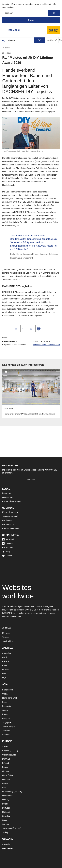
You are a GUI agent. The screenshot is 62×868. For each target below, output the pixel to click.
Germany (6, 771)
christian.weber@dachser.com (46, 345)
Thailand (6, 731)
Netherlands (8, 796)
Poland (5, 804)
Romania (6, 812)
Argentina (7, 653)
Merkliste (52, 40)
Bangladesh (8, 690)
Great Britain (8, 775)
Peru (4, 674)
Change (31, 20)
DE (20, 792)
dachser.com (16, 617)
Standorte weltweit (10, 516)
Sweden (6, 824)
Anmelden (31, 480)
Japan (5, 710)
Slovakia (6, 816)
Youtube (8, 548)
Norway (6, 800)
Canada (6, 661)
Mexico (5, 670)
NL (16, 751)
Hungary (6, 779)
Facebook (8, 539)
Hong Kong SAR (10, 698)
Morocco (6, 633)
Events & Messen (10, 512)
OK (54, 13)
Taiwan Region (9, 727)
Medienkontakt (9, 524)
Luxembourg (8, 792)
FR (12, 751)
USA (4, 678)
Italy (4, 787)
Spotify (7, 556)
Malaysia (6, 718)
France (5, 767)
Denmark (6, 759)
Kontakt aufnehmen (11, 529)
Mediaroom (15, 30)
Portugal (6, 808)
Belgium (6, 751)
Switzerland (7, 828)
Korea (5, 714)
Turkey (5, 832)
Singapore (7, 722)
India (4, 702)
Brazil (5, 657)
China (5, 694)
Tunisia (5, 637)
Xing (6, 552)
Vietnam (6, 735)
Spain (5, 820)
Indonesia (7, 706)
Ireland (5, 783)
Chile (5, 666)
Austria (5, 747)
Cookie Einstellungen (12, 501)
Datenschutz (8, 497)
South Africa (8, 641)
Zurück (6, 48)
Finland (6, 763)
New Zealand (8, 848)
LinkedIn (8, 543)
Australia (6, 844)
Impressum (7, 493)
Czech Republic (9, 755)
